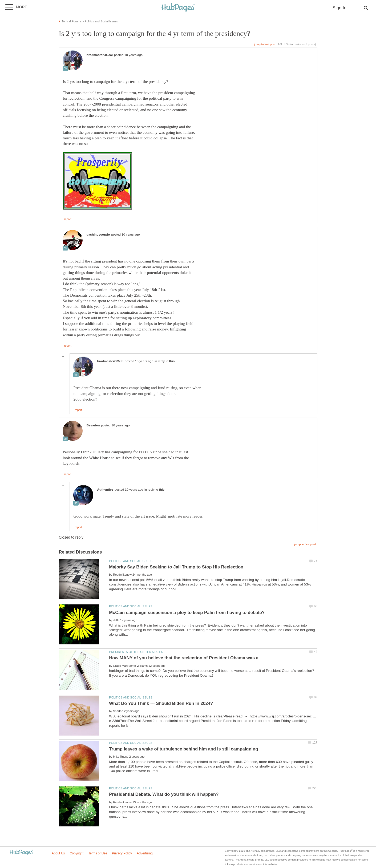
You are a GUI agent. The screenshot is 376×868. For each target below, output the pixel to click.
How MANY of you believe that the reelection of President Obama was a (184, 658)
